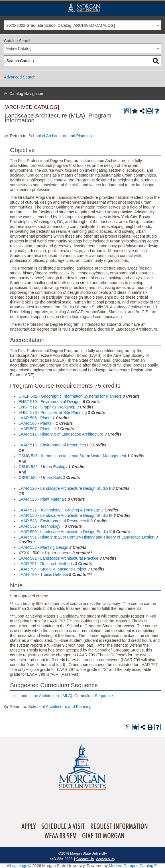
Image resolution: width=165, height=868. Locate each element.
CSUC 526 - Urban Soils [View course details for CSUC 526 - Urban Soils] (40, 477)
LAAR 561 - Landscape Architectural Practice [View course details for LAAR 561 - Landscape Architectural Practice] (58, 558)
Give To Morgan (103, 836)
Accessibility (106, 859)
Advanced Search (20, 77)
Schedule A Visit (63, 827)
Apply (29, 827)
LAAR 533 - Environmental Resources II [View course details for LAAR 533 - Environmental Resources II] (54, 521)
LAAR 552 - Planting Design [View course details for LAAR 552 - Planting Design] (43, 547)
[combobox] (82, 25)
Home (83, 7)
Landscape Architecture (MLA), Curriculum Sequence (66, 696)
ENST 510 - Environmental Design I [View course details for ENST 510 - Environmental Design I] (50, 402)
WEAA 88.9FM (61, 836)
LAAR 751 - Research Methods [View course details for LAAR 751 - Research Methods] (46, 564)
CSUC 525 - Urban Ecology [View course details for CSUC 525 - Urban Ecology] (43, 467)
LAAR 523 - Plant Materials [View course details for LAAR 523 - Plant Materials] (43, 499)
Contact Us (85, 859)
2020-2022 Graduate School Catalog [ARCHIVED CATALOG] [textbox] (61, 25)
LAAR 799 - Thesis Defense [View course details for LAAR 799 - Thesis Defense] (43, 574)
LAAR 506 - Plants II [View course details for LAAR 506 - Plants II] (37, 423)
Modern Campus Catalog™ (133, 866)
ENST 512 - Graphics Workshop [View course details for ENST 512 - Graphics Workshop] (47, 407)
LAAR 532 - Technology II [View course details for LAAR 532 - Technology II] (41, 526)
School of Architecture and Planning (60, 136)
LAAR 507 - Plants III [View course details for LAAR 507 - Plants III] (37, 429)
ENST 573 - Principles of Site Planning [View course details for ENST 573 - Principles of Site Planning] (53, 412)
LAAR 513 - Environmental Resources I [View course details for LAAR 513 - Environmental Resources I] (53, 445)
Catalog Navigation (26, 94)
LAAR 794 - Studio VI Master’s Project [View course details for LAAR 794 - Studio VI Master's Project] (52, 569)
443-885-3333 (61, 859)
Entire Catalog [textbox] (19, 48)
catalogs (20, 866)
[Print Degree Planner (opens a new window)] (127, 111)
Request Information (119, 827)
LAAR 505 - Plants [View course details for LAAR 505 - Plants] (35, 418)
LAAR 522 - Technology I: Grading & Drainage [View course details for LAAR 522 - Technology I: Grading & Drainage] (59, 510)
